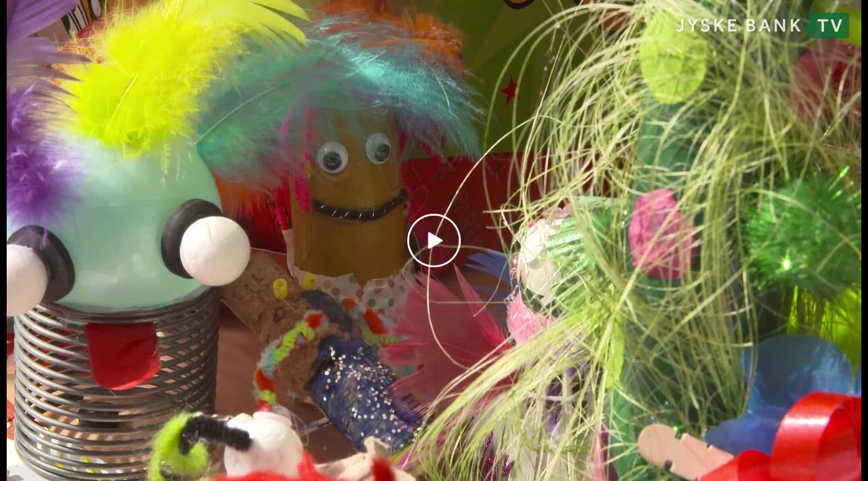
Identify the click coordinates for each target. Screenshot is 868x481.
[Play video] (434, 240)
